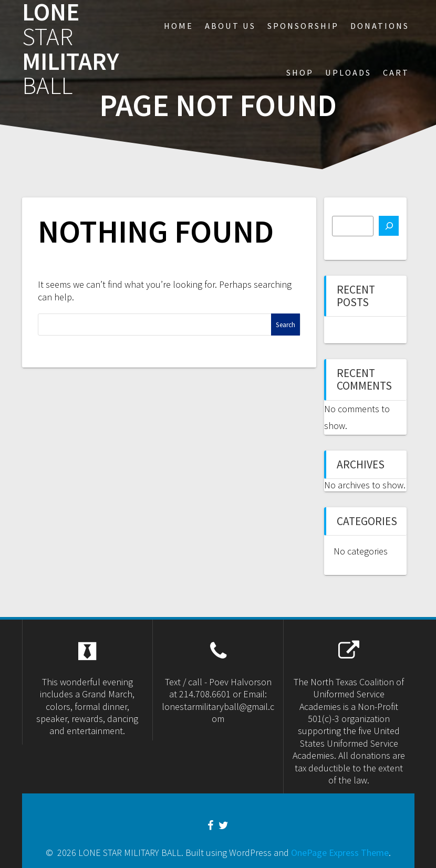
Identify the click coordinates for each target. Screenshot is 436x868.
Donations (380, 26)
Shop (300, 72)
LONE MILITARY (71, 49)
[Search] (389, 226)
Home (179, 26)
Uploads (348, 72)
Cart (396, 72)
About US (230, 26)
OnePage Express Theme (340, 853)
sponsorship (303, 26)
